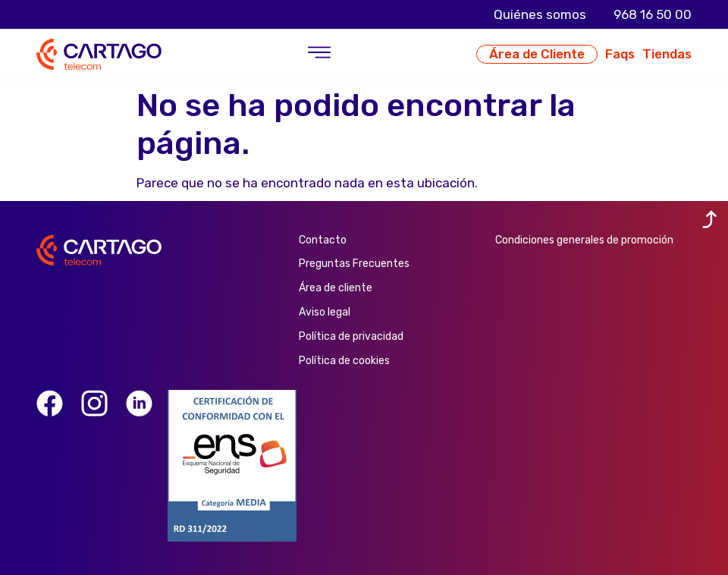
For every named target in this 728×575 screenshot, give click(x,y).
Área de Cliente (537, 54)
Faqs (620, 54)
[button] (319, 54)
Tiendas (667, 54)
